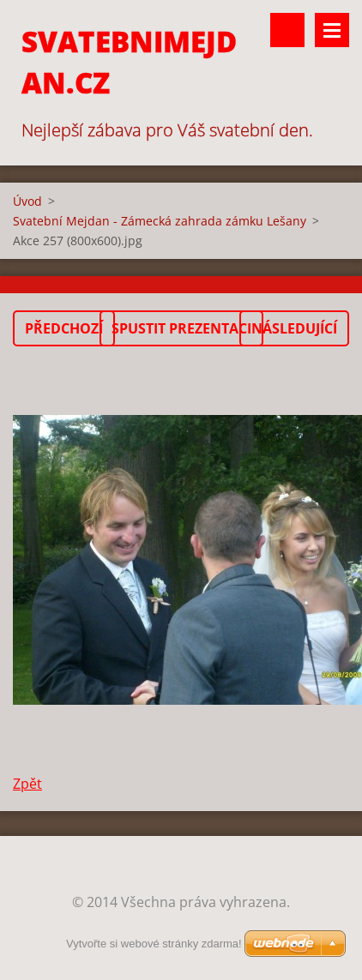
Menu (332, 30)
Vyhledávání (287, 30)
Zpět (27, 784)
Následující (294, 328)
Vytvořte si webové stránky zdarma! (154, 944)
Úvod (27, 201)
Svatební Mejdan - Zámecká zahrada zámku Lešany (160, 221)
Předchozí (64, 328)
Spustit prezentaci (181, 328)
